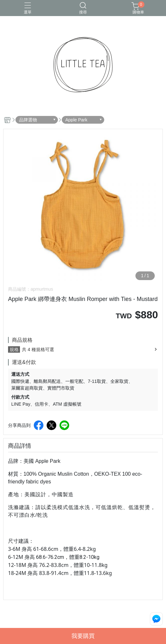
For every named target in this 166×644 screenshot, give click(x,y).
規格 (14, 349)
